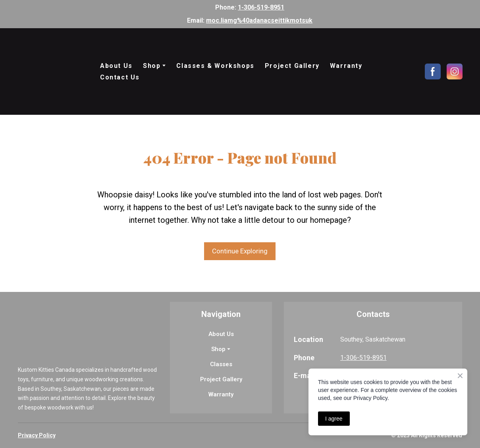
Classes (221, 364)
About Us (116, 66)
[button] (433, 71)
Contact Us (120, 77)
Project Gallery (292, 66)
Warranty (346, 66)
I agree (334, 419)
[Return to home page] (53, 71)
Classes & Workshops (215, 66)
